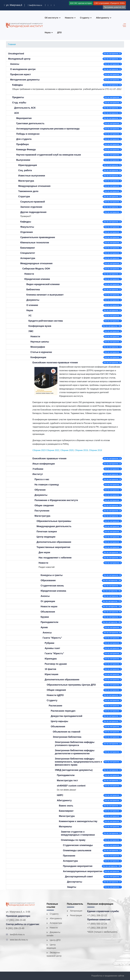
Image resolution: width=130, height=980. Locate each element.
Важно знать (66, 806)
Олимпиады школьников (77, 850)
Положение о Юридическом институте (56, 500)
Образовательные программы (54, 521)
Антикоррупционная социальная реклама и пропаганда (48, 129)
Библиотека (33, 290)
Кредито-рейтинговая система (46, 321)
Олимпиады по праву (73, 840)
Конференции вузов (40, 326)
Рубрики (49, 643)
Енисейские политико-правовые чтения (55, 363)
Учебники (38, 469)
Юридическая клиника (37, 279)
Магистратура (26, 181)
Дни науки (44, 552)
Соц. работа (25, 170)
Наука (30, 310)
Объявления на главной (67, 732)
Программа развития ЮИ (114, 7)
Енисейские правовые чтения (49, 459)
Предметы (18, 97)
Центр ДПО (55, 940)
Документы (33, 300)
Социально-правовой (33, 202)
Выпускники (23, 160)
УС (30, 316)
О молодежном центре (23, 69)
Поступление (42, 511)
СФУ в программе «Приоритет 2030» (110, 3)
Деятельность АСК (25, 108)
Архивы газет (52, 648)
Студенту (85, 18)
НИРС (60, 795)
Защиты (72, 887)
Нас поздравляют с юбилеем (55, 558)
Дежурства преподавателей (67, 716)
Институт (38, 474)
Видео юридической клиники (43, 284)
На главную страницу (47, 485)
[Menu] (124, 25)
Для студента (24, 139)
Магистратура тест (67, 780)
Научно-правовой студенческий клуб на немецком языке (49, 155)
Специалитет (28, 253)
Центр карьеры (59, 721)
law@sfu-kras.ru (17, 935)
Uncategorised (16, 54)
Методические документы (25, 80)
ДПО (59, 33)
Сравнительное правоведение (38, 237)
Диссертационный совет (79, 877)
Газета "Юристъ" (52, 638)
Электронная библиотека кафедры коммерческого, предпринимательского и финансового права (78, 762)
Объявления (48, 612)
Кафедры (18, 85)
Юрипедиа (51, 659)
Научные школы (40, 342)
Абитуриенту (103, 18)
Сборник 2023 (39, 450)
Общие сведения (44, 505)
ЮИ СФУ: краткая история (81, 3)
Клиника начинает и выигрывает (45, 295)
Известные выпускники (32, 176)
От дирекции (48, 601)
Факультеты (27, 227)
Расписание (55, 706)
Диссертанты (75, 882)
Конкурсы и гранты (52, 575)
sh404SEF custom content (71, 786)
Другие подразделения (33, 212)
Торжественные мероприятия (53, 547)
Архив (44, 627)
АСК (17, 113)
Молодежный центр (19, 59)
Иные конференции (44, 464)
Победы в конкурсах (28, 134)
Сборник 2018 (95, 450)
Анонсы (15, 64)
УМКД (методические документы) (74, 770)
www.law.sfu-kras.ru (19, 940)
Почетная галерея (47, 532)
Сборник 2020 (67, 450)
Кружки (45, 617)
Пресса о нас (42, 479)
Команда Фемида (26, 150)
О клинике (32, 305)
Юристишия (51, 674)
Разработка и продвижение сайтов (108, 976)
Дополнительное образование (54, 542)
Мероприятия (24, 118)
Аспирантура (28, 258)
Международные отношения (34, 186)
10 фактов (50, 669)
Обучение (40, 490)
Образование (48, 580)
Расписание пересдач (63, 711)
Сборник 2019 (81, 450)
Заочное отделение (31, 207)
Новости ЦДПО (55, 695)
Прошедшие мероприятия (78, 866)
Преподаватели (49, 622)
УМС (31, 331)
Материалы (65, 827)
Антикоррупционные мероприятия (83, 871)
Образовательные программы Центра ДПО (71, 685)
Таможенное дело (28, 191)
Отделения (27, 232)
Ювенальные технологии (35, 243)
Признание (69, 856)
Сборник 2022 (53, 450)
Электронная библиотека (67, 737)
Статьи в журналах (41, 352)
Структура (24, 196)
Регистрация (76, 915)
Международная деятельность (54, 526)
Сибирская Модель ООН (36, 269)
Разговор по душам (56, 664)
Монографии (38, 347)
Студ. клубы (19, 103)
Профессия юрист (21, 74)
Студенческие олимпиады (78, 845)
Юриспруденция (28, 165)
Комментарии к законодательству (78, 821)
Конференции (38, 357)
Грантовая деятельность (30, 123)
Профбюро (23, 144)
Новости (69, 18)
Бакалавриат (28, 248)
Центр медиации (46, 537)
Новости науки (49, 607)
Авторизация (76, 911)
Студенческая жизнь (52, 586)
